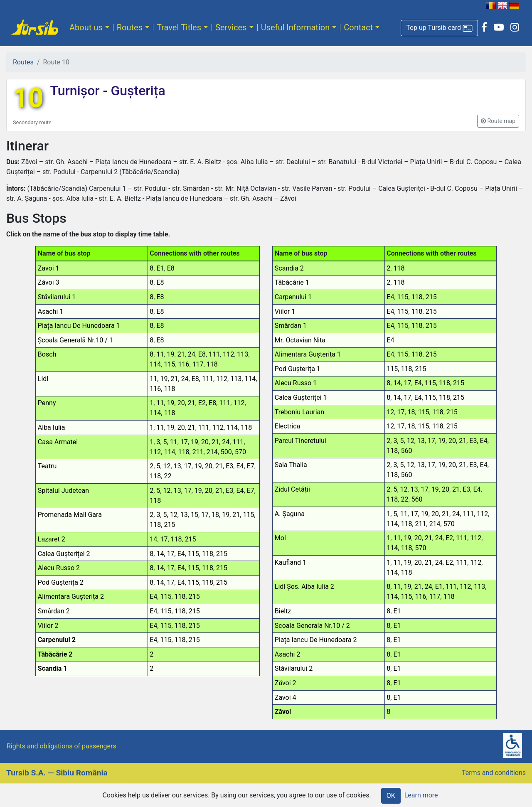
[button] (439, 28)
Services (231, 27)
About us (86, 27)
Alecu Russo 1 (296, 383)
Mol (280, 538)
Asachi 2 (287, 654)
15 (195, 515)
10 (28, 98)
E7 (251, 466)
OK (391, 796)
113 (243, 354)
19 (171, 354)
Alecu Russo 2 (59, 568)
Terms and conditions (494, 773)
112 (228, 354)
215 (169, 525)
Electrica (287, 426)
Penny (47, 403)
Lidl (43, 379)
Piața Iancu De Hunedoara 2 (316, 640)
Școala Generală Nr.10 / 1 (75, 340)
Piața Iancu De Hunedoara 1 (79, 326)
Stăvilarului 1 (57, 297)
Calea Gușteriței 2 (64, 554)
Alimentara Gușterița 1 (308, 354)
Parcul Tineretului (300, 441)
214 (212, 452)
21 (181, 354)
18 (215, 515)
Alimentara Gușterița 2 (71, 597)
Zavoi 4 (286, 698)
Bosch (47, 354)
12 (167, 466)
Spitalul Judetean (63, 491)
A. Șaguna (290, 514)
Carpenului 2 (57, 640)
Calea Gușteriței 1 (301, 397)
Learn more (421, 795)
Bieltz (283, 611)
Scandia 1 (53, 668)
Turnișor (76, 91)
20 (181, 403)
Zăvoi (283, 712)
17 (184, 442)
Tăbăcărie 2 (55, 654)
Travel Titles (179, 27)
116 (184, 364)
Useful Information (296, 27)
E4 (240, 466)
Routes (130, 27)
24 (192, 354)
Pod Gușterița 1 (298, 369)
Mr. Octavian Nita (300, 340)
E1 (160, 268)
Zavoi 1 (49, 268)
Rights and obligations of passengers (62, 746)
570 (240, 452)
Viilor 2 (48, 626)
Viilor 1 (285, 311)
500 (226, 452)
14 (153, 539)
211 (198, 452)
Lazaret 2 (52, 539)
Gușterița (136, 91)
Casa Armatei (58, 442)
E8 (171, 268)
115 (169, 364)
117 (198, 364)
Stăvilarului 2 (294, 668)
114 (155, 364)
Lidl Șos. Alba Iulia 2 (304, 587)
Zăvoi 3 (49, 282)
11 (160, 354)
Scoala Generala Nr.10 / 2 (312, 626)
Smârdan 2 (54, 611)
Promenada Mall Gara (70, 515)
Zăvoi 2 (286, 683)
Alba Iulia (52, 427)
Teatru (47, 466)
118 (212, 364)
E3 (229, 466)
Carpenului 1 (293, 297)
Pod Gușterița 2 (61, 582)
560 (406, 451)
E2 (202, 403)
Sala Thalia (291, 465)
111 (214, 354)
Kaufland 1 (291, 562)
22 (167, 476)
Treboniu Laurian (299, 412)
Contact (358, 27)
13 (177, 466)
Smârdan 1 (291, 326)
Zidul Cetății (292, 489)
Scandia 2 (289, 268)
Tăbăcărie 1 (292, 282)
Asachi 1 (50, 311)
